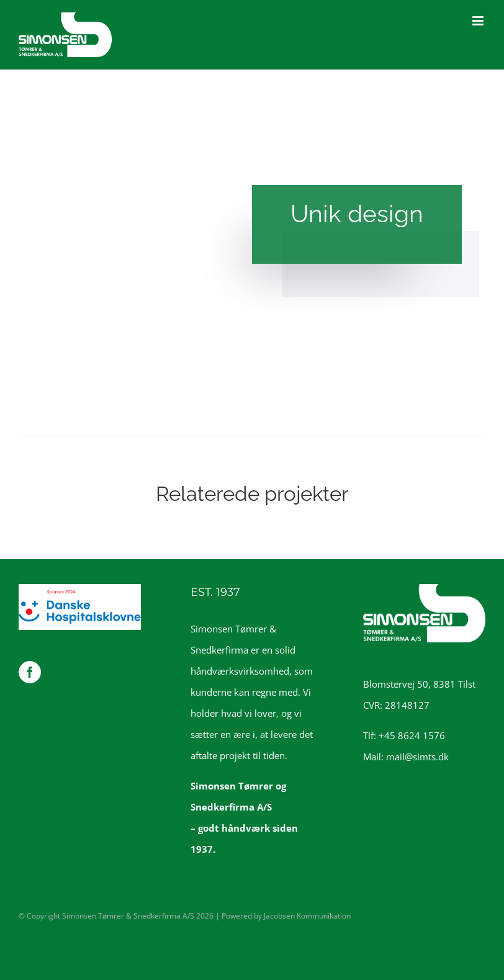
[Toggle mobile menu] (479, 21)
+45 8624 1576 (412, 735)
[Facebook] (30, 672)
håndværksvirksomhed (240, 671)
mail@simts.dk (417, 757)
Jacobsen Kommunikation (307, 916)
